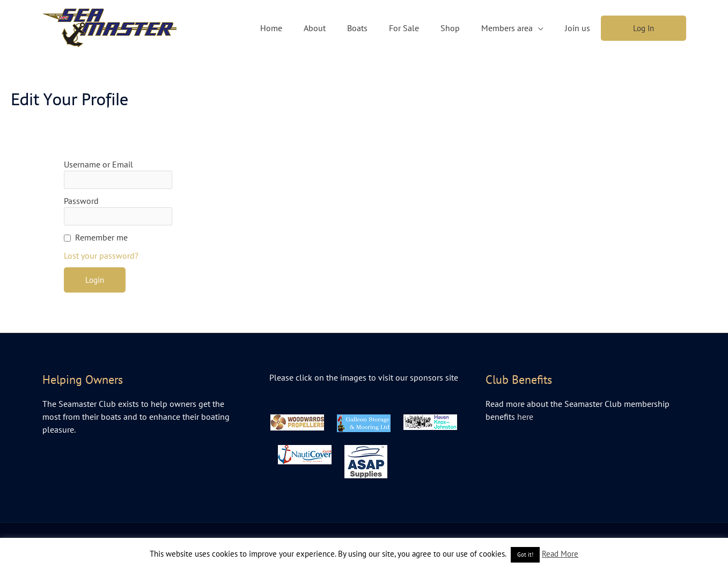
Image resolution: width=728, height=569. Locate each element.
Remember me (101, 237)
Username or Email (98, 164)
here (525, 417)
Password (81, 201)
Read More (560, 554)
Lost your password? (101, 256)
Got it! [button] (525, 555)
